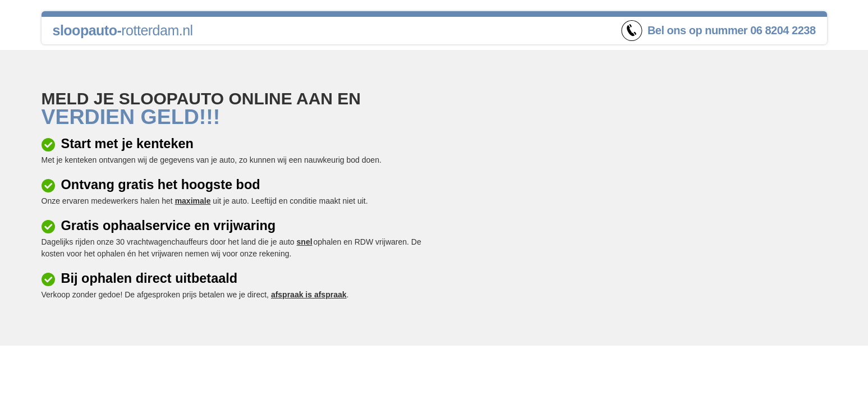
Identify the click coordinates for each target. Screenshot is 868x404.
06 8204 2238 (783, 30)
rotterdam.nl (123, 30)
